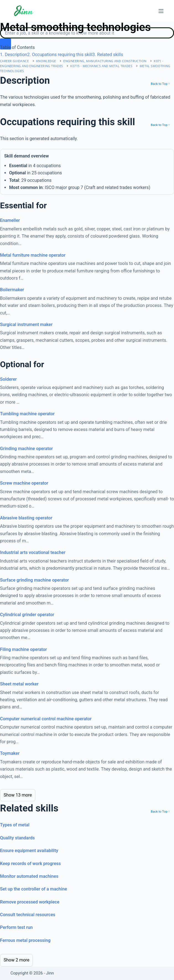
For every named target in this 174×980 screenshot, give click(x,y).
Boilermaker (12, 290)
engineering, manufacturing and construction (105, 61)
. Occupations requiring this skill (60, 55)
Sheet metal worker (19, 684)
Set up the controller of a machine (33, 889)
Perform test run (16, 927)
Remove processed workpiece (30, 902)
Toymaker (10, 753)
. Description (14, 55)
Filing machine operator (23, 649)
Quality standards (17, 838)
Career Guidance (14, 61)
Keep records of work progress (30, 864)
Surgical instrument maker (26, 325)
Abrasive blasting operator (26, 518)
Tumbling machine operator (27, 414)
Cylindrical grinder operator (27, 615)
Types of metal (15, 825)
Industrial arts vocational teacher (33, 552)
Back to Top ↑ (160, 84)
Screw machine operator (24, 483)
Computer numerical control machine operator (46, 719)
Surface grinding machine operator (34, 580)
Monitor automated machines (29, 876)
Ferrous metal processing (25, 940)
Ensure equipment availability (29, 851)
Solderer (8, 379)
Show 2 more (16, 960)
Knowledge (46, 61)
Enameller (10, 220)
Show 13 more (18, 795)
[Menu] (161, 11)
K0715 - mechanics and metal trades (101, 66)
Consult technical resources (28, 915)
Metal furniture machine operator (33, 255)
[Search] (87, 33)
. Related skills (108, 55)
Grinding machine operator (26, 449)
